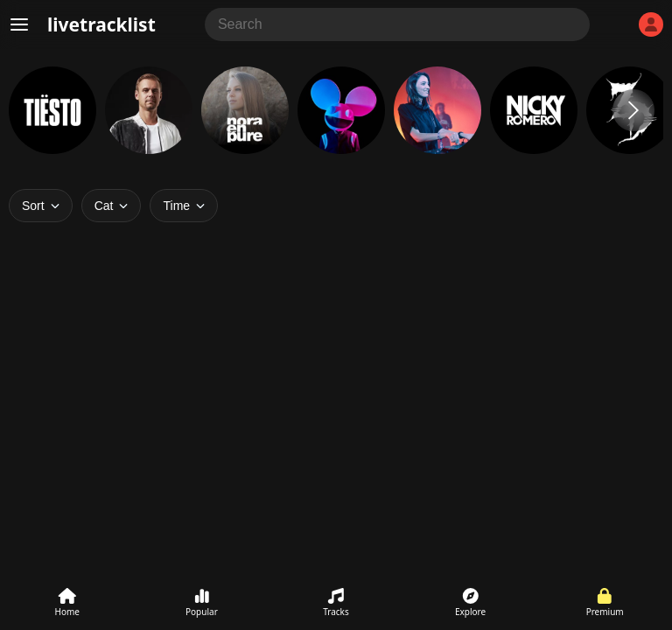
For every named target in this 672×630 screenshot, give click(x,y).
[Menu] (19, 24)
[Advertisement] (336, 418)
